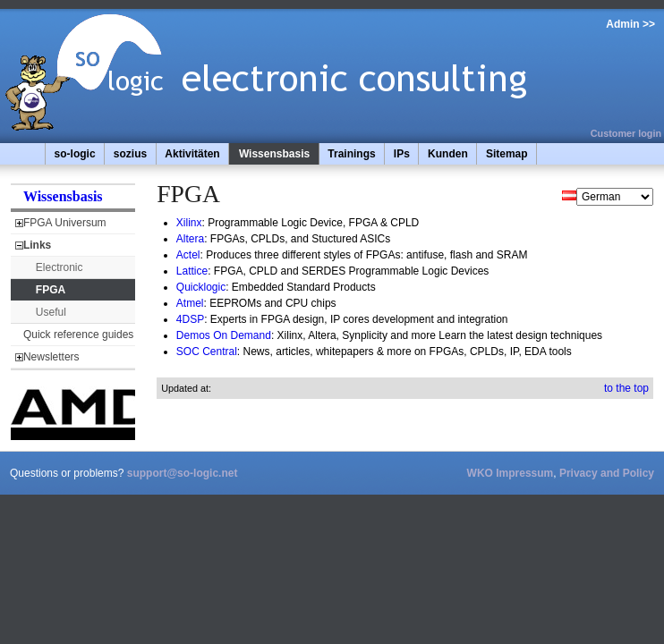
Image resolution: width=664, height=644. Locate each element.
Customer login (626, 133)
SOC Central (207, 352)
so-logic (75, 154)
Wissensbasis (274, 154)
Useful (51, 312)
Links (37, 245)
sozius (130, 154)
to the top (626, 388)
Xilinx (189, 223)
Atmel (190, 303)
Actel (188, 255)
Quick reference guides (78, 335)
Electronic (60, 267)
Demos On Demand (224, 335)
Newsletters (51, 357)
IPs (402, 154)
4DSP (190, 319)
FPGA (51, 290)
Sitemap (507, 154)
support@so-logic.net (183, 473)
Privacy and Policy (607, 473)
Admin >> (630, 24)
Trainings (351, 154)
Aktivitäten (192, 154)
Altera (190, 239)
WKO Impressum (511, 473)
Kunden (448, 154)
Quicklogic (201, 287)
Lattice (192, 271)
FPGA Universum (65, 223)
